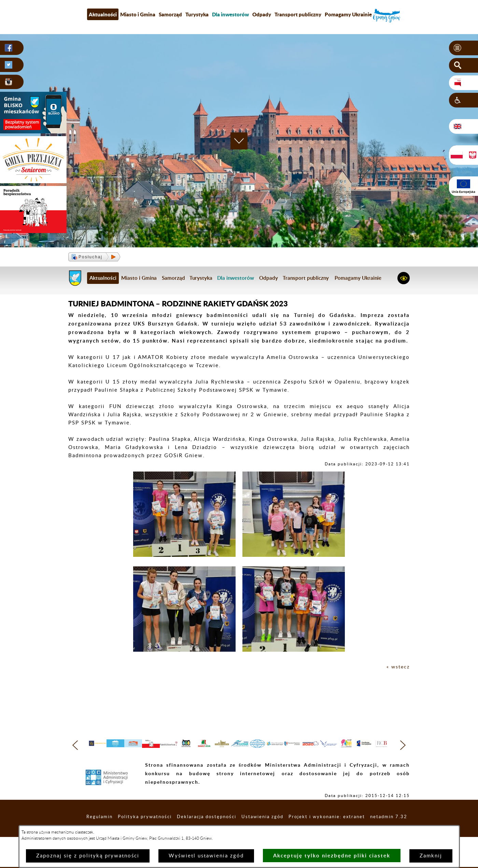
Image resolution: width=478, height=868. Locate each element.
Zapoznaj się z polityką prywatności (88, 856)
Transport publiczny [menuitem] (298, 14)
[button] (463, 48)
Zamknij (431, 856)
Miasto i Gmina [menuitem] (138, 14)
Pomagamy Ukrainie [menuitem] (348, 14)
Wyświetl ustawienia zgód (206, 856)
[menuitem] (230, 14)
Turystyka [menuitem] (197, 14)
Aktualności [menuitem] (103, 14)
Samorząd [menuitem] (170, 14)
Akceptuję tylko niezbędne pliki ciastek (332, 856)
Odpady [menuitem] (262, 14)
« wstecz (398, 667)
